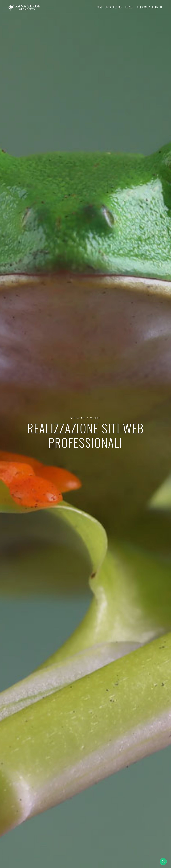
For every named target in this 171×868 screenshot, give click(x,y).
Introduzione (114, 7)
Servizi (129, 7)
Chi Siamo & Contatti (150, 7)
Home (100, 7)
